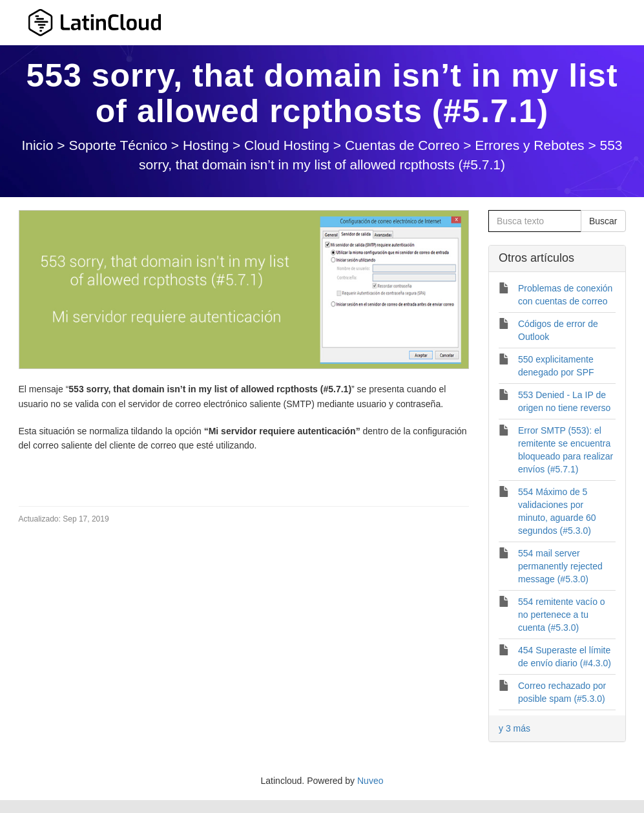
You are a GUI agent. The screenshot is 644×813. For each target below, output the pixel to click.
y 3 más (514, 728)
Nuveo (370, 781)
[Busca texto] (535, 221)
